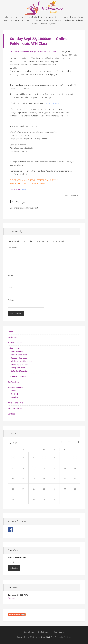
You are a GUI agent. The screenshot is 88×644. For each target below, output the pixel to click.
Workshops (12, 337)
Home (10, 332)
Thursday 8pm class (19, 364)
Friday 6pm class (18, 368)
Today (70, 442)
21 (34, 489)
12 (13, 479)
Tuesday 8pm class (19, 358)
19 (13, 489)
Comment (12, 248)
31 (34, 458)
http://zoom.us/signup (53, 103)
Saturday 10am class (20, 371)
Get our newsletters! (17, 558)
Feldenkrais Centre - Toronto (44, 8)
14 (34, 479)
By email (11, 598)
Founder (15, 391)
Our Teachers (13, 382)
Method (14, 394)
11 (75, 468)
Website (11, 300)
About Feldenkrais (16, 388)
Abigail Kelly (27, 189)
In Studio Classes (15, 343)
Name (11, 275)
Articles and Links (15, 403)
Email (11, 288)
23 (54, 489)
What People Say (15, 408)
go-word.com (40, 637)
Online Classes (14, 348)
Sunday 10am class (19, 355)
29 (13, 458)
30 (54, 499)
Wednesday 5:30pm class (22, 361)
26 (13, 499)
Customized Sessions (17, 376)
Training (15, 397)
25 (75, 489)
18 (75, 479)
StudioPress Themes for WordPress (59, 637)
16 (54, 479)
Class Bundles (17, 352)
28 (34, 499)
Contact (11, 414)
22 (44, 489)
